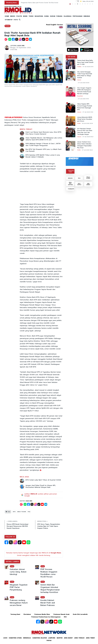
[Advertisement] (34, 102)
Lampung (52, 638)
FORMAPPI (71, 189)
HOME (7, 16)
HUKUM (53, 16)
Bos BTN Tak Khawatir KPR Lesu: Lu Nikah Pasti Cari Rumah (43, 150)
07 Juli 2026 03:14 (88, 67)
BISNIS (25, 16)
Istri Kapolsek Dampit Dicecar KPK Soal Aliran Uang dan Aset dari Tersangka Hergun (85, 132)
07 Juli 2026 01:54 (84, 99)
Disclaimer (27, 614)
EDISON (70, 178)
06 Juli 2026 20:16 (87, 123)
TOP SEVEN (71, 57)
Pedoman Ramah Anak (61, 614)
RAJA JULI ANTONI (70, 184)
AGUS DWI (21, 46)
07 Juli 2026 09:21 (88, 137)
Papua (49, 641)
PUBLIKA (59, 16)
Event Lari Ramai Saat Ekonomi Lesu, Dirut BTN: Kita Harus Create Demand (43, 133)
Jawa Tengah (79, 638)
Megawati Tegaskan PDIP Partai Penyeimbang (19, 587)
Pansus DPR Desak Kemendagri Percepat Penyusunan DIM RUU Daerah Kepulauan (18, 526)
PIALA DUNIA (88, 178)
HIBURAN (87, 16)
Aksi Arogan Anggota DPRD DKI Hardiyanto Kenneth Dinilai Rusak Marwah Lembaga (84, 91)
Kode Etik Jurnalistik (80, 614)
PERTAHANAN (77, 16)
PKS (79, 178)
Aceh (5, 638)
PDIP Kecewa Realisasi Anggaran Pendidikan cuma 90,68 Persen (49, 573)
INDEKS (13, 16)
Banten (60, 638)
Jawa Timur (90, 638)
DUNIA (47, 16)
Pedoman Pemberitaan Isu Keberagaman (46, 617)
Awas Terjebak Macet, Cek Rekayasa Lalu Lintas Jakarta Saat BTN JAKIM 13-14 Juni (44, 139)
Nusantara (80, 96)
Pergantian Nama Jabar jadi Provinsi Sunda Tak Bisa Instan (40, 3)
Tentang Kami (15, 614)
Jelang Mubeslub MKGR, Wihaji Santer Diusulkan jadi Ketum (85, 119)
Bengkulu (27, 638)
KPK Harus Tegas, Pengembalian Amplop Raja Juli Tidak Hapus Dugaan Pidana (49, 526)
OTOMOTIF (9, 20)
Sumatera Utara (15, 638)
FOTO (16, 20)
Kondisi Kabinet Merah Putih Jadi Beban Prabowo (48, 603)
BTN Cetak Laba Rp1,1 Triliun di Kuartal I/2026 (43, 480)
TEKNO (31, 16)
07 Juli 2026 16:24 (87, 150)
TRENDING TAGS (71, 171)
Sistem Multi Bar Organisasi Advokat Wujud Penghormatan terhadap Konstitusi (50, 588)
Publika (79, 67)
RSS (65, 617)
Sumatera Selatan (40, 638)
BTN (14, 512)
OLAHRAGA (68, 16)
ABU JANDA (88, 184)
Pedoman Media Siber (42, 614)
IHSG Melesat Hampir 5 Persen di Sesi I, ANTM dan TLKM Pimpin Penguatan (43, 145)
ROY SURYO (79, 184)
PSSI (29, 512)
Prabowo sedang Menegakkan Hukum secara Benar (19, 603)
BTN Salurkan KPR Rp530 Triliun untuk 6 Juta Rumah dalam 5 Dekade (43, 156)
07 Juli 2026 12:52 (88, 112)
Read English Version (55, 25)
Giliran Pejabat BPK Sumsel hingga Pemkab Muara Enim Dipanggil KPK (85, 107)
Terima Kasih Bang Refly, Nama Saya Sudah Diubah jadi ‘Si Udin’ (85, 62)
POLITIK (19, 16)
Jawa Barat (68, 638)
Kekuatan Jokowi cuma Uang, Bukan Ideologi (18, 572)
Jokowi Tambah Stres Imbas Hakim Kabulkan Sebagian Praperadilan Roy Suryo (84, 145)
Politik (8, 26)
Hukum (79, 80)
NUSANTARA (39, 16)
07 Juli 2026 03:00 (84, 83)
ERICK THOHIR (22, 512)
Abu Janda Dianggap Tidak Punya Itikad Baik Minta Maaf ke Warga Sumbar (85, 75)
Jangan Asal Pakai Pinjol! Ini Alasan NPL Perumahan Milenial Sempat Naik (41, 486)
